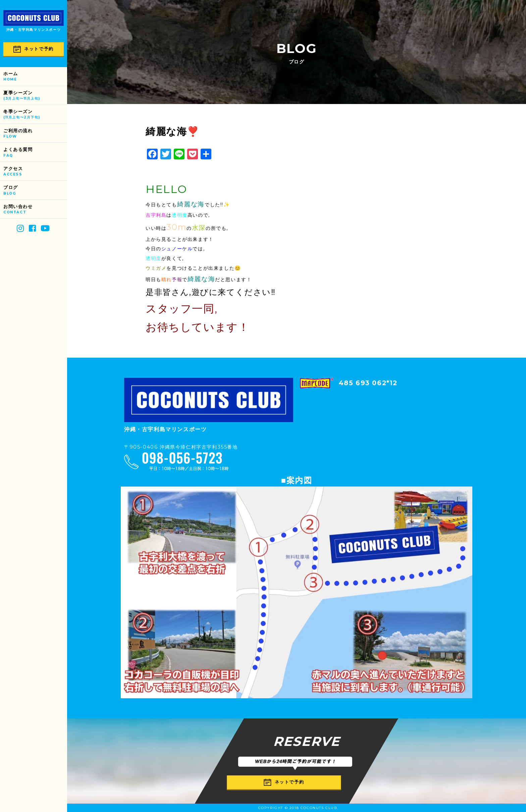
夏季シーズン (35, 96)
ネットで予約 (34, 49)
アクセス (35, 172)
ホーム (35, 77)
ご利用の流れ (35, 134)
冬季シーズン (35, 115)
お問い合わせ (35, 210)
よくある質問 (35, 153)
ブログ (35, 190)
